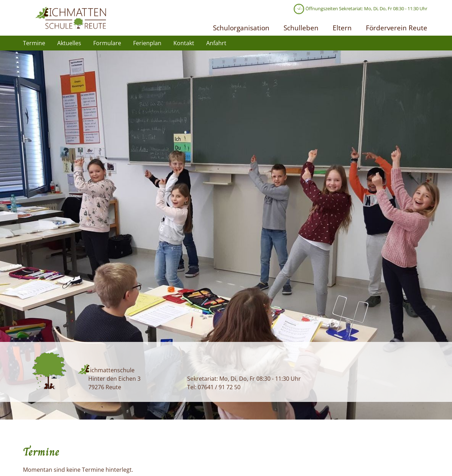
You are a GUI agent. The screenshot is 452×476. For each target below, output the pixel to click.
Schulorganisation (241, 28)
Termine (34, 43)
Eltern (342, 28)
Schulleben (301, 28)
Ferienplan (147, 43)
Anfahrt (216, 43)
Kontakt (184, 43)
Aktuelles (69, 43)
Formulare (107, 43)
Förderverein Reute (397, 28)
